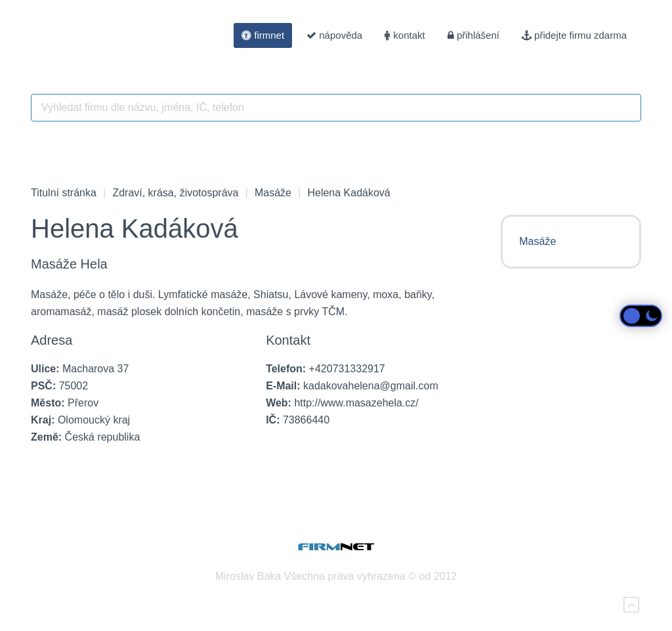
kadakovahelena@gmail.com (371, 386)
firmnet (263, 35)
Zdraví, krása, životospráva (175, 193)
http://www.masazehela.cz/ (356, 403)
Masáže (273, 193)
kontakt (405, 35)
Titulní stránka (64, 193)
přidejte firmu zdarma (574, 35)
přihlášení (473, 35)
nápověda (334, 35)
